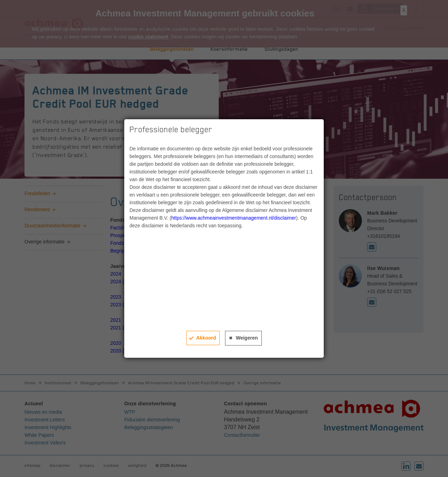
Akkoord (206, 338)
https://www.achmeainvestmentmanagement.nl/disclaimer (233, 218)
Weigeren (247, 338)
